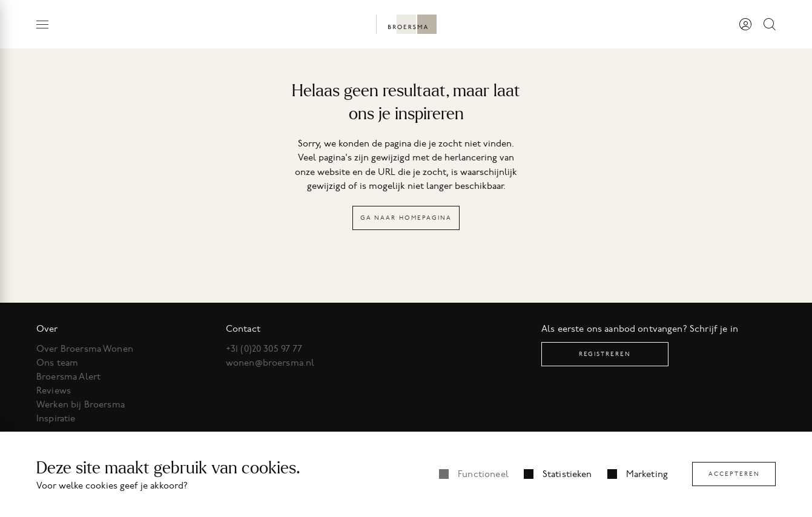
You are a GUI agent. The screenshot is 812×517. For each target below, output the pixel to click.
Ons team (57, 363)
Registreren (605, 354)
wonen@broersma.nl (270, 363)
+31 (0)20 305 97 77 (264, 349)
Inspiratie (56, 418)
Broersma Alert (68, 377)
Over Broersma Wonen (85, 349)
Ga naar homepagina (406, 218)
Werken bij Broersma (81, 404)
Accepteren (734, 474)
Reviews (54, 390)
